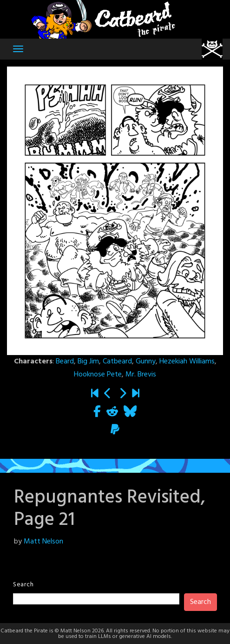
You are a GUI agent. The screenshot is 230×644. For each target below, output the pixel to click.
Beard (65, 362)
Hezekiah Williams (187, 362)
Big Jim (88, 362)
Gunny (146, 362)
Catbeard (117, 362)
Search (23, 585)
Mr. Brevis (141, 375)
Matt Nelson (43, 542)
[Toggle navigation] (18, 49)
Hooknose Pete (98, 375)
